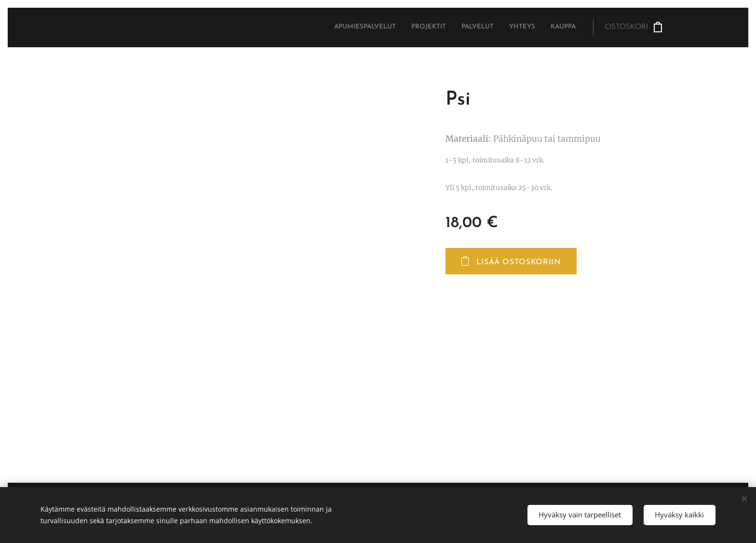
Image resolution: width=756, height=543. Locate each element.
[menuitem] (517, 27)
